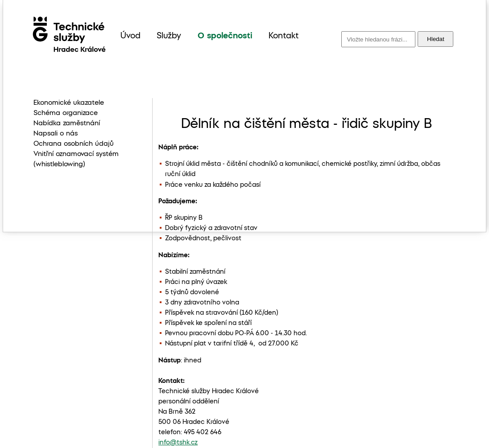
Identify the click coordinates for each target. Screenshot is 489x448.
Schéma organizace (66, 113)
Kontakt (284, 36)
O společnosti (225, 36)
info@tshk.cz (178, 443)
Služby (169, 36)
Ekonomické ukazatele (69, 103)
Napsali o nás (56, 134)
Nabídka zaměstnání (67, 123)
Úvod (131, 36)
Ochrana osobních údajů (74, 144)
